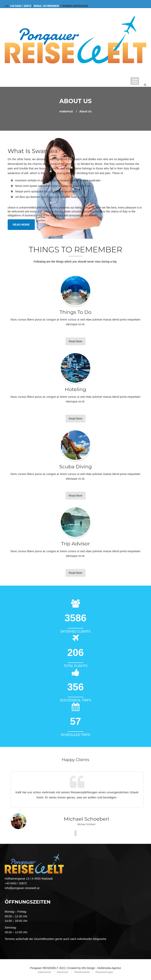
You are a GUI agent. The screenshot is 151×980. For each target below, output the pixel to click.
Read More (75, 341)
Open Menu (135, 81)
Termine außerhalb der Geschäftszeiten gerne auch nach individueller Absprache (56, 939)
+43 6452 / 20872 (21, 6)
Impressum (63, 972)
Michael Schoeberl (86, 819)
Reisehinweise (82, 972)
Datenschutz (44, 972)
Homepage (66, 112)
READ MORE (21, 225)
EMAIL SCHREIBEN (46, 6)
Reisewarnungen (104, 972)
